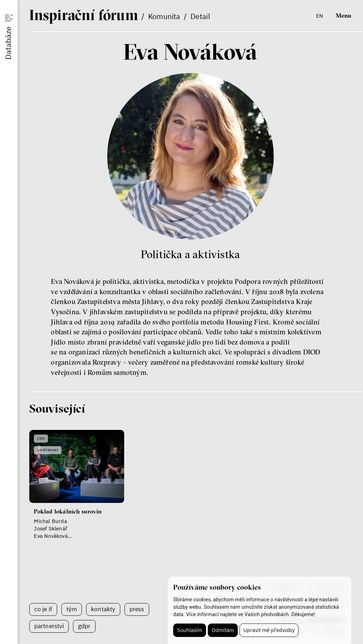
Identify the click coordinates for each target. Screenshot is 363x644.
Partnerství (49, 626)
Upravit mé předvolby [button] (269, 630)
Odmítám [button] (223, 630)
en (320, 16)
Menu (344, 16)
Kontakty (103, 609)
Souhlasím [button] (190, 630)
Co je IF (43, 609)
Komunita (164, 16)
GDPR (84, 626)
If (84, 15)
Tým (72, 609)
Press (137, 609)
